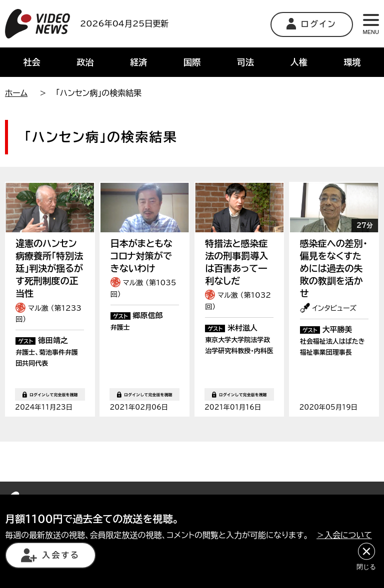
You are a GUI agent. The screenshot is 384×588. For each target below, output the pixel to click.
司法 (245, 62)
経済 (138, 62)
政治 (85, 62)
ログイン (312, 24)
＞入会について (344, 535)
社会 (31, 62)
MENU (371, 24)
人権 (299, 62)
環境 (352, 62)
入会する (50, 555)
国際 (192, 62)
